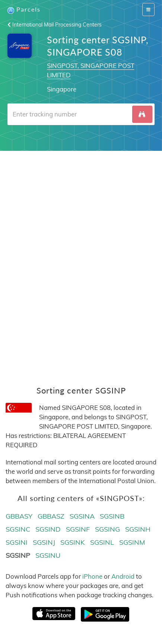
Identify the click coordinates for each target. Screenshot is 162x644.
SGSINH (138, 529)
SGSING (107, 529)
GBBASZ (51, 516)
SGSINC (18, 529)
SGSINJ (44, 542)
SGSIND (48, 529)
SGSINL (102, 542)
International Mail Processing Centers (55, 25)
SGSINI (17, 542)
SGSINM (132, 542)
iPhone (92, 576)
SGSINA (82, 516)
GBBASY (19, 516)
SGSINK (73, 542)
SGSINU (48, 555)
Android (123, 576)
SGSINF (78, 529)
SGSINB (112, 516)
